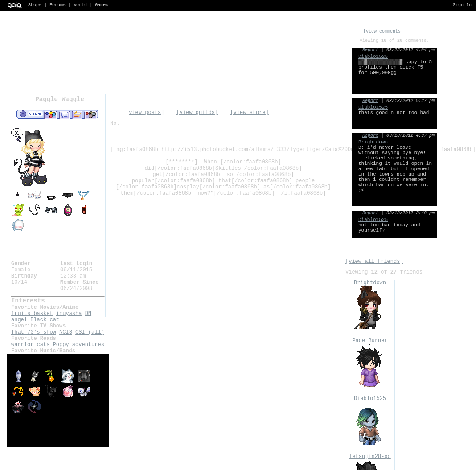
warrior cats (30, 345)
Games (102, 5)
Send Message (64, 114)
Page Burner (370, 341)
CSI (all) (90, 332)
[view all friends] (374, 262)
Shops (35, 5)
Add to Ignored (91, 114)
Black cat (45, 320)
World (80, 5)
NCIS (66, 332)
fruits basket (32, 314)
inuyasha (69, 314)
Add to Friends (51, 114)
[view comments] (383, 31)
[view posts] (145, 113)
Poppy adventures (79, 345)
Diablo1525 (370, 399)
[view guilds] (197, 113)
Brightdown (370, 283)
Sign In (462, 5)
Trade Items (77, 114)
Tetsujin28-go (370, 457)
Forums (57, 5)
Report (370, 50)
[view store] (249, 113)
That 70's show (34, 332)
